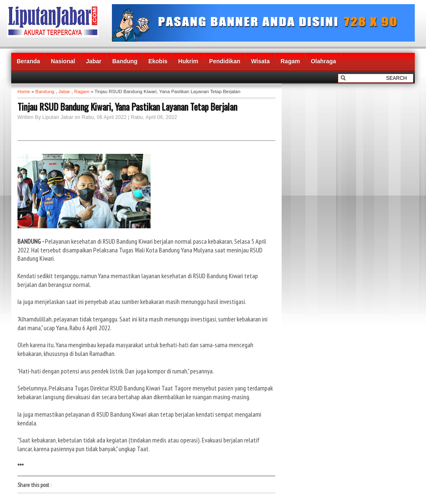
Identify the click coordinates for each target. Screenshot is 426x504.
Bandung (125, 61)
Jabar (93, 61)
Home (24, 91)
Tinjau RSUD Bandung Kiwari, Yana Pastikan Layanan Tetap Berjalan (127, 106)
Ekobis (158, 61)
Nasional (63, 61)
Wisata (260, 61)
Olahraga (323, 61)
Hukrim (188, 61)
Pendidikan (225, 61)
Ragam (290, 61)
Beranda (28, 61)
